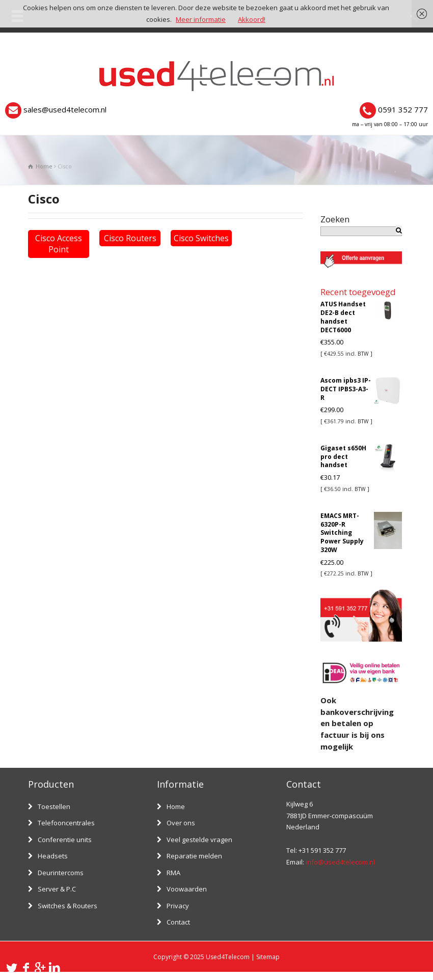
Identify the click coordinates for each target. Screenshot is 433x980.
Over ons (181, 823)
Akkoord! (252, 19)
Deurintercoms (61, 873)
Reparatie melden (194, 856)
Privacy (178, 906)
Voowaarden (187, 889)
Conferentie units (65, 840)
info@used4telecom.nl (340, 862)
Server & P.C (57, 889)
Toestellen (54, 806)
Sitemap (268, 957)
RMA (173, 873)
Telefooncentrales (66, 823)
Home (176, 806)
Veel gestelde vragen (199, 840)
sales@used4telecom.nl (65, 109)
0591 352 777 (403, 109)
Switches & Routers (67, 906)
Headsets (53, 856)
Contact (178, 922)
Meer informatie (201, 19)
